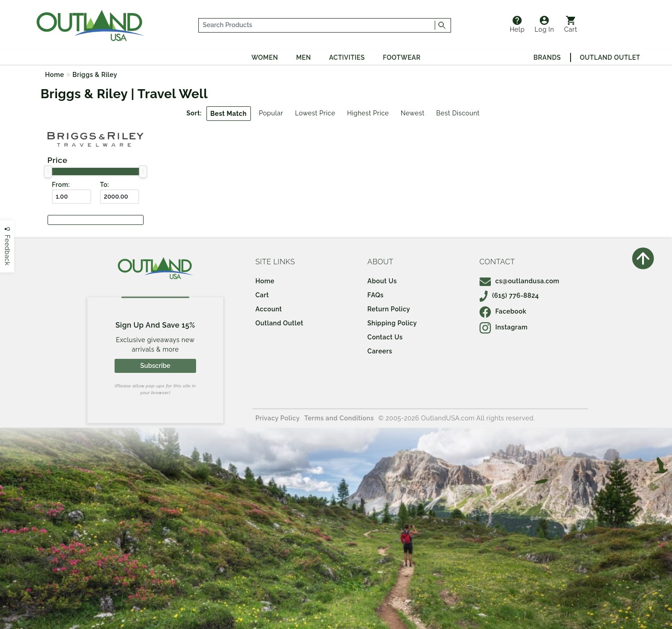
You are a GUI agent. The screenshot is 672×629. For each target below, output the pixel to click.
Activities (347, 57)
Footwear (402, 57)
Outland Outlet (610, 57)
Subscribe (155, 366)
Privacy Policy (278, 418)
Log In (545, 24)
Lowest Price (315, 113)
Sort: (194, 113)
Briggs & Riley (95, 75)
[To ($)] (120, 197)
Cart (571, 24)
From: (61, 185)
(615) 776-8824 (509, 295)
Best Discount (458, 113)
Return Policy (389, 309)
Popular (271, 113)
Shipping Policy (392, 323)
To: (105, 185)
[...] (317, 25)
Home (55, 75)
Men (304, 57)
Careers (380, 351)
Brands (547, 57)
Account (269, 309)
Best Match (229, 114)
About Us (382, 281)
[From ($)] (72, 197)
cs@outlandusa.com (520, 281)
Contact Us (385, 337)
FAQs (375, 295)
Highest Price (368, 113)
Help (517, 24)
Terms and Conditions (339, 418)
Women (265, 57)
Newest (413, 113)
